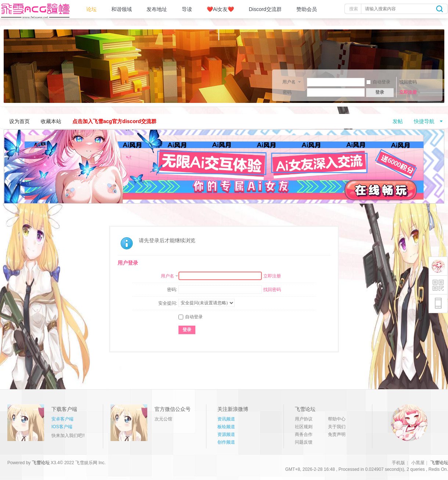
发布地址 (157, 9)
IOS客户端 (62, 427)
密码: (172, 290)
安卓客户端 (62, 419)
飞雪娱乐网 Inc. (91, 463)
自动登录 (378, 82)
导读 (187, 9)
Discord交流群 (265, 9)
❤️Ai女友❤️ (220, 9)
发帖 (398, 121)
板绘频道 (226, 427)
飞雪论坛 (41, 463)
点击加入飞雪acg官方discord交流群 (114, 121)
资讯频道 (226, 419)
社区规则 (304, 427)
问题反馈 (304, 442)
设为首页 (19, 121)
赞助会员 (307, 9)
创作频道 (226, 442)
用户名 (289, 82)
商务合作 (304, 434)
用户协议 (304, 419)
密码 (287, 92)
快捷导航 (424, 121)
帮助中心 (337, 419)
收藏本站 (51, 121)
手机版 (398, 463)
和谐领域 (122, 9)
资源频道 (226, 434)
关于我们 (337, 427)
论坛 (91, 9)
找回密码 (408, 82)
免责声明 (337, 434)
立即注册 (408, 92)
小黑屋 (418, 463)
